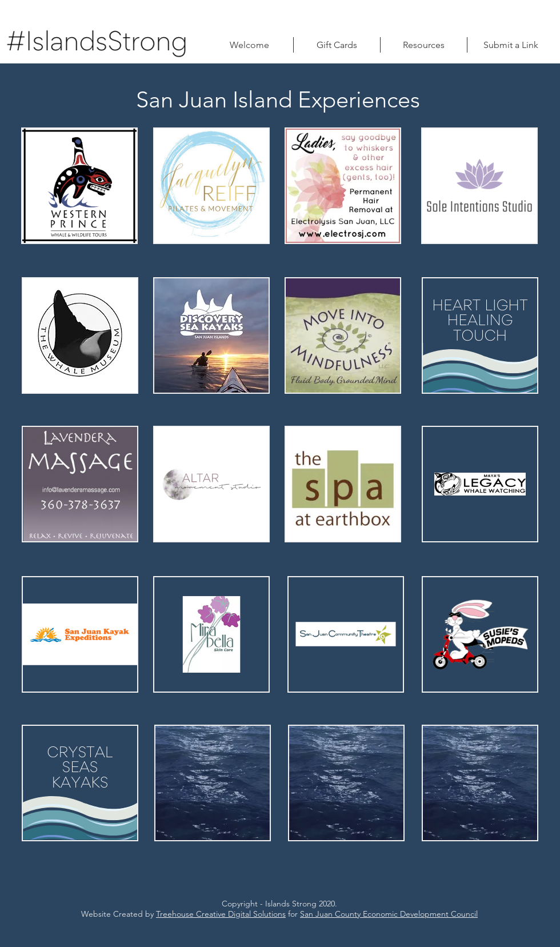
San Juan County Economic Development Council (389, 914)
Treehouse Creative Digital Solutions (221, 914)
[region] (79, 186)
